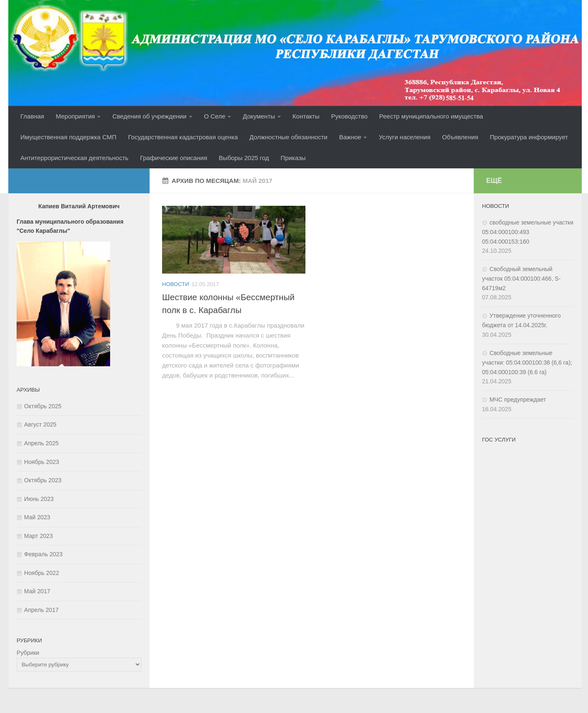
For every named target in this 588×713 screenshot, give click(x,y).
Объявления (460, 137)
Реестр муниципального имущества (431, 116)
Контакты (306, 116)
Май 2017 (37, 591)
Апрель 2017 (41, 610)
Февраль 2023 (43, 554)
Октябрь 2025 (43, 406)
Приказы (293, 158)
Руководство (349, 116)
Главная (32, 116)
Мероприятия (75, 116)
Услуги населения (404, 137)
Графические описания (174, 158)
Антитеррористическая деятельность (74, 158)
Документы (259, 116)
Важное (350, 137)
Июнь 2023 (39, 499)
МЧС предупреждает (518, 400)
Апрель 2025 (41, 443)
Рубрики (28, 653)
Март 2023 (38, 536)
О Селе (215, 116)
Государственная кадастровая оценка (183, 137)
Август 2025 (40, 424)
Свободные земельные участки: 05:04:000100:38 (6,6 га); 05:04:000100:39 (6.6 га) (527, 363)
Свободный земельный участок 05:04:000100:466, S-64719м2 (521, 279)
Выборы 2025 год (244, 158)
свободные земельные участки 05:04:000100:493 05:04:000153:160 (528, 232)
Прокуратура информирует (529, 137)
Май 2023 (37, 517)
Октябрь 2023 (43, 480)
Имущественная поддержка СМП (68, 137)
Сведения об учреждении (149, 116)
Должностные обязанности (288, 137)
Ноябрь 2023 (42, 462)
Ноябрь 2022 (42, 573)
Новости (176, 284)
